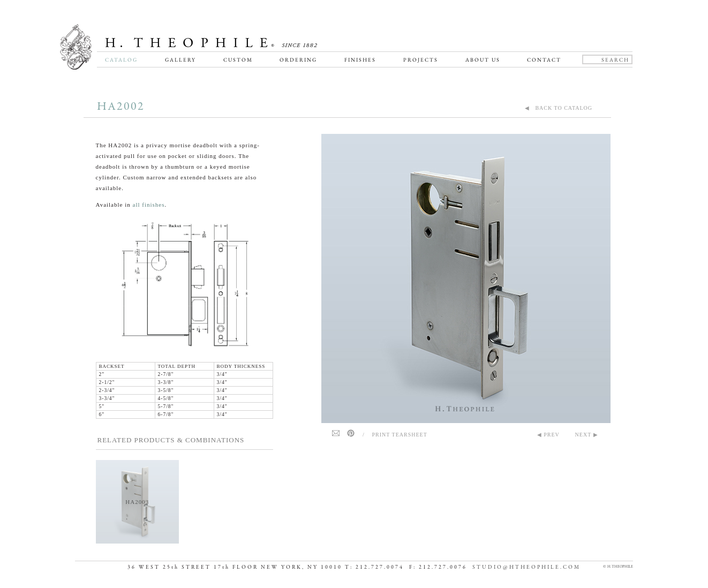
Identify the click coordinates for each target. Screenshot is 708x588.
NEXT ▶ (587, 435)
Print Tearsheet (400, 435)
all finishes (149, 205)
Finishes (360, 60)
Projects (421, 60)
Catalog (121, 60)
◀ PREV (548, 435)
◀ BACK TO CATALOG (559, 108)
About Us (483, 60)
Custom (238, 60)
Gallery (180, 60)
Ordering (298, 60)
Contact (544, 60)
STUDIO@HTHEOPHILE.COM (526, 567)
